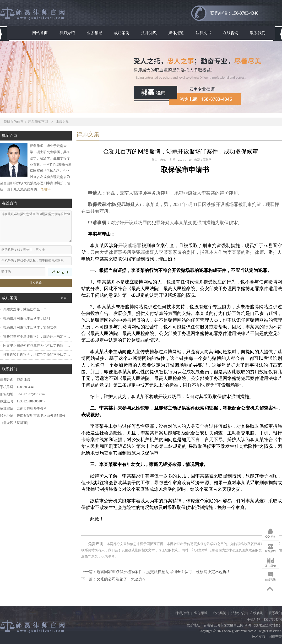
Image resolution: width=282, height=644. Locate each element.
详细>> (45, 189)
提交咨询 (36, 283)
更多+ (64, 298)
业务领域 (94, 33)
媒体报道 (176, 33)
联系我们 (258, 33)
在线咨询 (231, 33)
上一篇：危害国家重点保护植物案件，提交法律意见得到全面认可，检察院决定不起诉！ (156, 572)
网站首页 (40, 33)
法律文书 (203, 33)
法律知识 (149, 33)
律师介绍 (67, 33)
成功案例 (122, 33)
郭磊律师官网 (38, 122)
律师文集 (62, 122)
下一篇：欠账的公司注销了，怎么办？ (114, 579)
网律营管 (275, 637)
